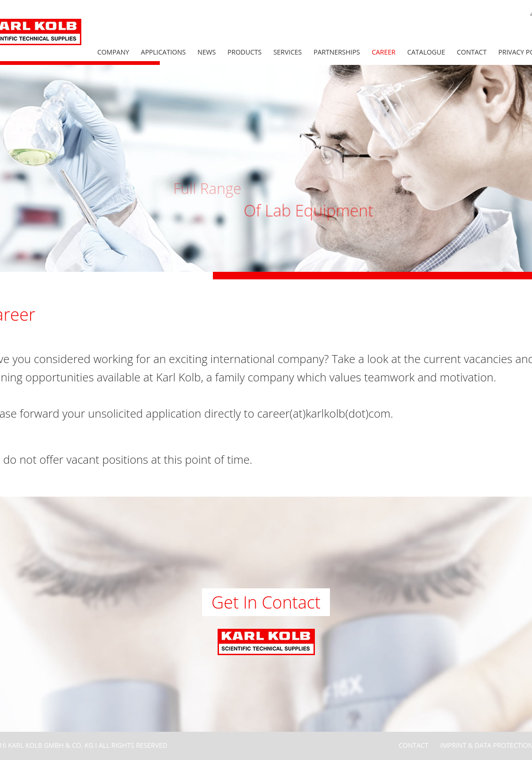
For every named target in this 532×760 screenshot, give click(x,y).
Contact (472, 52)
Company (113, 52)
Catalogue (426, 52)
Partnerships (337, 52)
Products (245, 52)
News (207, 52)
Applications (163, 52)
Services (288, 52)
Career (384, 52)
